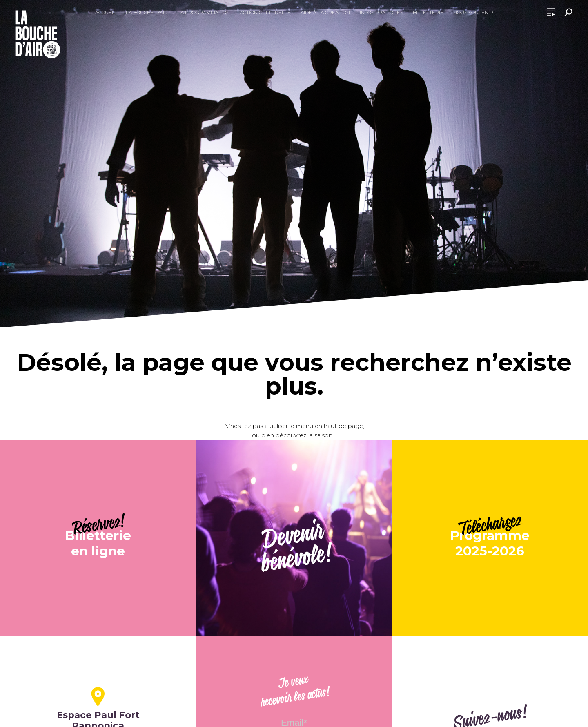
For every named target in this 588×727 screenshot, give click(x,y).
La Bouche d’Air (147, 13)
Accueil (106, 13)
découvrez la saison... (306, 435)
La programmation (204, 13)
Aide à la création (325, 13)
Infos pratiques (381, 13)
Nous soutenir (473, 13)
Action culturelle (265, 13)
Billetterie (428, 13)
